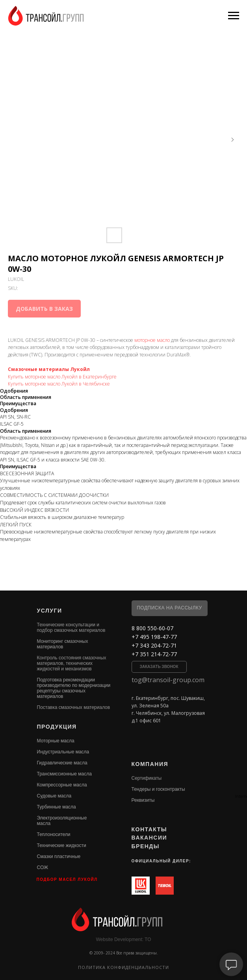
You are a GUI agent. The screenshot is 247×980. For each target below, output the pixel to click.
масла (44, 823)
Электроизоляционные (62, 818)
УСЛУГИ (50, 611)
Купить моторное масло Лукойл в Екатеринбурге (62, 377)
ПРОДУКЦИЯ (57, 727)
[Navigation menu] (234, 16)
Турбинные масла (57, 807)
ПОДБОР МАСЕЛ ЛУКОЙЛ (67, 879)
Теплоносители (54, 834)
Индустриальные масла (63, 752)
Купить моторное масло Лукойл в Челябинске (59, 384)
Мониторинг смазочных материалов (63, 644)
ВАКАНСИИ (149, 838)
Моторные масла (56, 741)
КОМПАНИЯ (150, 764)
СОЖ (43, 867)
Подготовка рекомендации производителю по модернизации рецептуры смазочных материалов (74, 688)
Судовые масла (54, 796)
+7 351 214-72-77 (154, 654)
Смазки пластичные (59, 856)
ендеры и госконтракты (159, 789)
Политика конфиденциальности (123, 967)
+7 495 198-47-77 (154, 637)
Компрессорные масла (62, 785)
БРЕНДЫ (146, 846)
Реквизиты (143, 800)
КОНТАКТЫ (149, 829)
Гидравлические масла (62, 763)
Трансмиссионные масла (64, 774)
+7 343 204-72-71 (154, 645)
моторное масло (152, 340)
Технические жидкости (62, 845)
